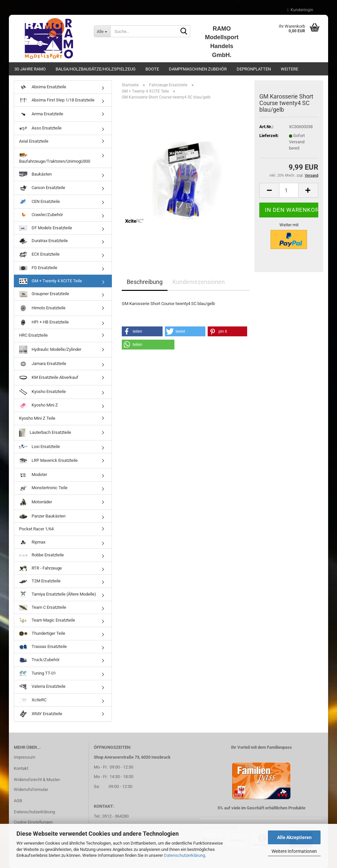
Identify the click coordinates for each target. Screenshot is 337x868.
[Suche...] (102, 31)
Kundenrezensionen (199, 282)
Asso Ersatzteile (40, 128)
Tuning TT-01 (38, 673)
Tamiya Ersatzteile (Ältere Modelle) (58, 594)
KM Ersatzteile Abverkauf (49, 378)
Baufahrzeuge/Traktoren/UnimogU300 (55, 158)
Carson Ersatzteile (42, 188)
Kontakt (21, 768)
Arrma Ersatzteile (41, 114)
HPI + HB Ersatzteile (44, 323)
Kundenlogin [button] (300, 10)
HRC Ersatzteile (33, 335)
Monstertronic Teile (43, 488)
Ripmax (32, 542)
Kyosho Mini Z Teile (37, 418)
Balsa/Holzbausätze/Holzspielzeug (96, 69)
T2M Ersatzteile (40, 581)
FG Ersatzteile (38, 268)
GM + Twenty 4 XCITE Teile (51, 281)
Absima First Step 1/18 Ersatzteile (57, 100)
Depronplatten (254, 69)
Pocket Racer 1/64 (36, 529)
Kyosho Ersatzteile (42, 392)
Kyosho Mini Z (39, 405)
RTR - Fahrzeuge (40, 568)
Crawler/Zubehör (41, 215)
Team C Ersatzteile (43, 608)
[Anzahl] (289, 190)
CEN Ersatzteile (39, 202)
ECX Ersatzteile (39, 255)
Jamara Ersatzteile (43, 364)
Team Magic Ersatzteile (47, 620)
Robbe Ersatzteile (41, 555)
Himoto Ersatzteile (42, 308)
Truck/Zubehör (39, 660)
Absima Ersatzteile (43, 87)
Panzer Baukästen (42, 516)
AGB (18, 801)
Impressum (25, 757)
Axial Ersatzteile (34, 141)
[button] (269, 190)
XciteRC (33, 700)
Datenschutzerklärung (184, 855)
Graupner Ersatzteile (44, 294)
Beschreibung (145, 282)
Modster (33, 475)
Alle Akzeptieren (294, 837)
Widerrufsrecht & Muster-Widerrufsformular (37, 784)
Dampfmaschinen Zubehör (198, 69)
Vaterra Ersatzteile (42, 687)
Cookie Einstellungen (33, 822)
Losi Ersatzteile (39, 447)
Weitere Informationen (294, 851)
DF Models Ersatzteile (46, 228)
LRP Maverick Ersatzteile (48, 461)
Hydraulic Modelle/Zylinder (50, 350)
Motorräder (36, 502)
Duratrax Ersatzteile (43, 241)
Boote (152, 69)
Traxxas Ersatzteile (43, 647)
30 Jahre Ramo (30, 69)
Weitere (289, 69)
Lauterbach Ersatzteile (45, 433)
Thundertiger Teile (42, 634)
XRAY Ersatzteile (41, 714)
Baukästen (35, 174)
